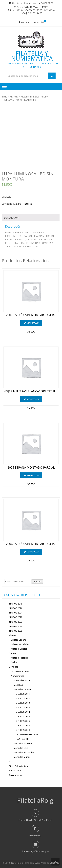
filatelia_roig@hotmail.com (25, 3)
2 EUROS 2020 (15, 608)
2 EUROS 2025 (15, 631)
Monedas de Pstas (23, 743)
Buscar (37, 582)
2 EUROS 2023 (15, 622)
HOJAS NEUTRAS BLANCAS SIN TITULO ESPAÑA (31, 391)
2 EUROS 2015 (23, 716)
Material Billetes (19, 649)
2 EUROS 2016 (23, 721)
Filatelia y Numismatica (32, 56)
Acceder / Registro (30, 22)
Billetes (12, 635)
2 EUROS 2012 (23, 698)
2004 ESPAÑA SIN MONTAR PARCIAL (31, 544)
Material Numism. (22, 680)
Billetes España (19, 640)
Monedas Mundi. (22, 757)
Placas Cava (15, 771)
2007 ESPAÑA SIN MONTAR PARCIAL (31, 315)
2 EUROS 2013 (23, 703)
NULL (11, 761)
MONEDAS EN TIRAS (21, 671)
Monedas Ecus (21, 748)
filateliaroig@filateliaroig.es (35, 851)
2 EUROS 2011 (23, 694)
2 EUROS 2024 (15, 626)
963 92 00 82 (47, 3)
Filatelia (14, 97)
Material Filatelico (30, 97)
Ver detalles (33, 323)
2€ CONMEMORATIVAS (27, 734)
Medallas (18, 685)
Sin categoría (15, 775)
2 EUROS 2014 (23, 712)
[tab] (31, 218)
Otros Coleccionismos (19, 766)
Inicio (4, 97)
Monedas (13, 667)
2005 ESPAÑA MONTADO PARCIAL (31, 468)
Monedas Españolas (24, 752)
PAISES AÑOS (23, 739)
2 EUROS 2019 (15, 604)
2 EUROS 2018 (23, 730)
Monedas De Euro (23, 689)
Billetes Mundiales (20, 644)
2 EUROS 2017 (23, 725)
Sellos (14, 662)
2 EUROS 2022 (15, 617)
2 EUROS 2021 (15, 613)
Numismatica (18, 676)
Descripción (11, 218)
